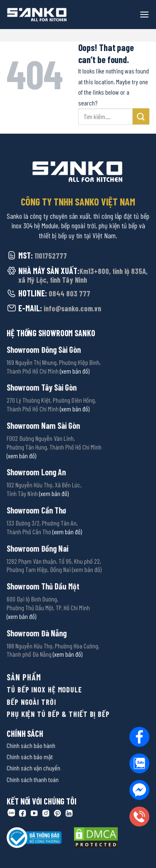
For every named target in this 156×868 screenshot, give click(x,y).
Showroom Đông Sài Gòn (44, 350)
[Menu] (144, 15)
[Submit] (141, 116)
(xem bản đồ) (75, 371)
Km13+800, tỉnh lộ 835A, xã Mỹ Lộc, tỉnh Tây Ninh (83, 276)
